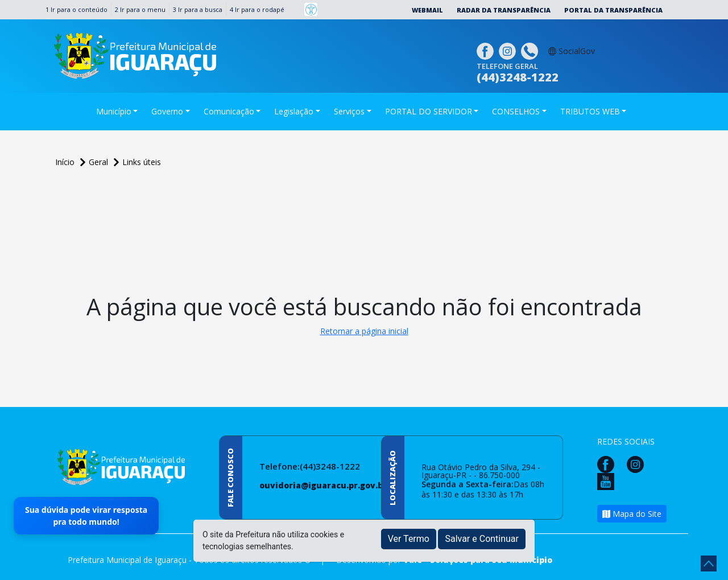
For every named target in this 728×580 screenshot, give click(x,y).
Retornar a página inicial (364, 331)
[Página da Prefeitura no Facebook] (487, 50)
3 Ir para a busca (198, 9)
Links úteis (142, 162)
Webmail (427, 10)
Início (66, 162)
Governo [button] (167, 111)
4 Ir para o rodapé (257, 9)
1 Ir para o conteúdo (76, 9)
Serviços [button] (349, 111)
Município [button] (114, 111)
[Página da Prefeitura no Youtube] (609, 481)
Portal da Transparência (613, 10)
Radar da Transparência (504, 10)
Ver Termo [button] (409, 539)
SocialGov (572, 51)
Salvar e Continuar (482, 539)
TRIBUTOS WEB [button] (590, 111)
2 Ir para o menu (140, 9)
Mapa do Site (632, 514)
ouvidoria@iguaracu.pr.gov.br (323, 485)
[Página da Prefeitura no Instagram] (509, 50)
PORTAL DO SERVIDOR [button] (429, 111)
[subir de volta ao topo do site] (709, 563)
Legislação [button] (294, 111)
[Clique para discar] (531, 50)
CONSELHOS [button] (516, 111)
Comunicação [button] (229, 111)
